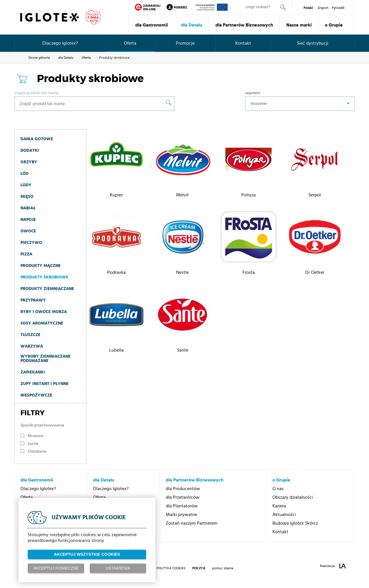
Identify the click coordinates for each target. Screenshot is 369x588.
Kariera (279, 506)
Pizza (26, 254)
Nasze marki (299, 25)
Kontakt (243, 43)
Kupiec (117, 195)
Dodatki (30, 150)
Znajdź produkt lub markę (36, 93)
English (323, 8)
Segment (253, 93)
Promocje (185, 43)
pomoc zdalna (223, 568)
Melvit (182, 195)
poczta (199, 568)
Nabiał (28, 208)
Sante (183, 350)
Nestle (182, 272)
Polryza (248, 195)
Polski (308, 8)
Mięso (27, 197)
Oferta (130, 43)
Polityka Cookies (171, 568)
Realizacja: (333, 566)
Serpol (315, 195)
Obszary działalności (293, 497)
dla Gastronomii (151, 25)
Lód (25, 173)
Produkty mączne (41, 266)
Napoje (28, 220)
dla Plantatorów (182, 506)
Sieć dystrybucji (313, 43)
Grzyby (29, 162)
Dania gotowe (37, 139)
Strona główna (39, 58)
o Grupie (334, 25)
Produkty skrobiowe (44, 277)
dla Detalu (192, 25)
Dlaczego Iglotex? (60, 43)
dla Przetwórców (183, 497)
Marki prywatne (181, 515)
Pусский (338, 8)
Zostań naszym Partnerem (192, 523)
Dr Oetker (315, 272)
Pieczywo (31, 243)
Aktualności (284, 515)
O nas (278, 489)
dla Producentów (183, 489)
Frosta (249, 272)
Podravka (116, 272)
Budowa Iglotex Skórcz (295, 523)
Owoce (28, 231)
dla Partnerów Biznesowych (244, 25)
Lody (26, 185)
